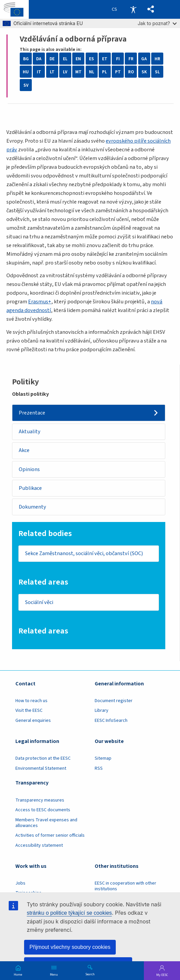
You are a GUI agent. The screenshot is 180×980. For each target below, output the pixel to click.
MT (78, 72)
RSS (99, 768)
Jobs (20, 883)
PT (118, 72)
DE (52, 59)
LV (65, 72)
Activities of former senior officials (50, 836)
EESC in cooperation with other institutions (125, 886)
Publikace (30, 488)
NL (92, 72)
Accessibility (133, 9)
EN (78, 59)
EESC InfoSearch (111, 721)
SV (26, 85)
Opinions (29, 469)
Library (102, 711)
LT (52, 72)
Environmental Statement (41, 768)
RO (131, 72)
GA (144, 59)
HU (26, 72)
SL (157, 72)
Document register (114, 701)
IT (39, 72)
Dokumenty (32, 507)
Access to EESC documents (43, 810)
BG (26, 59)
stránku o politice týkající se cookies (69, 913)
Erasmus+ (40, 302)
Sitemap (103, 759)
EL (65, 59)
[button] (151, 9)
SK (144, 72)
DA (39, 59)
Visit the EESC (29, 711)
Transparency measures (40, 800)
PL (105, 72)
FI (118, 59)
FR (131, 59)
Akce (24, 451)
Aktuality (30, 432)
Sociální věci (39, 602)
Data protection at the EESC (43, 759)
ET (105, 59)
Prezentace (32, 413)
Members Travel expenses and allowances (46, 823)
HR (157, 59)
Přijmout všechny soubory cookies (70, 947)
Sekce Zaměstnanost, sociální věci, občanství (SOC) (84, 554)
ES (92, 59)
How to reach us (31, 701)
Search (90, 974)
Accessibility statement (39, 845)
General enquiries (33, 721)
